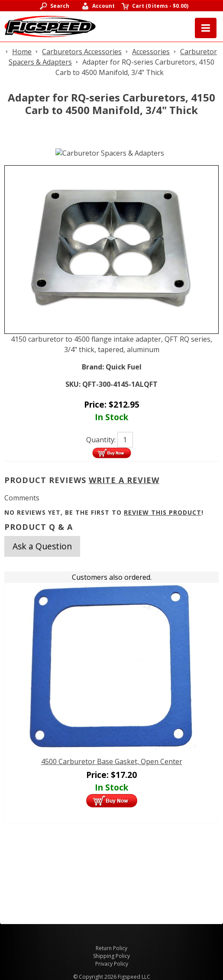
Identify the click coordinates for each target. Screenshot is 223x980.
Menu (206, 28)
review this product (163, 512)
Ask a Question (42, 546)
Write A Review (124, 480)
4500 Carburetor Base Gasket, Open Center (112, 761)
